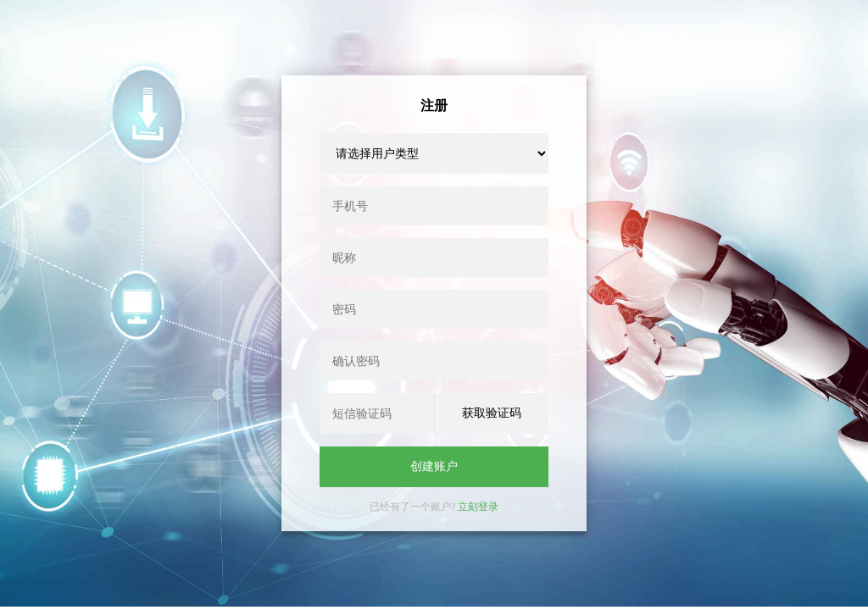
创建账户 (434, 466)
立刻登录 (478, 507)
